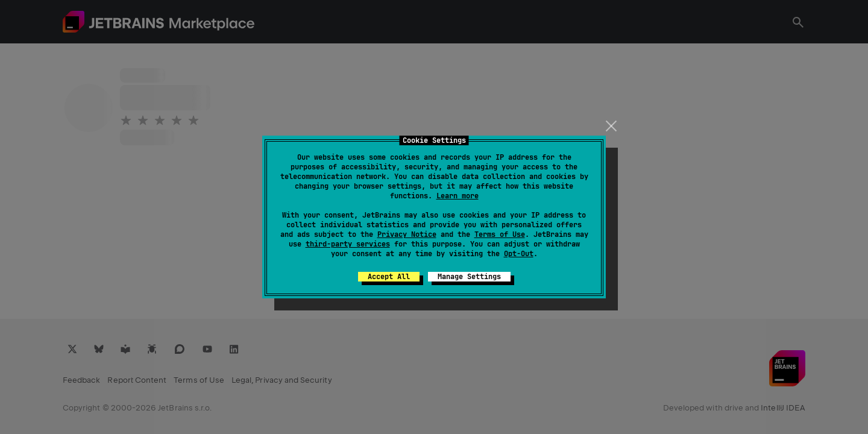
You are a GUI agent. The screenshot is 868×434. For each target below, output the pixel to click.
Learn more (458, 196)
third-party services (348, 244)
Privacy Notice (407, 234)
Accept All (389, 277)
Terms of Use (500, 234)
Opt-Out (519, 254)
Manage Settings (469, 277)
